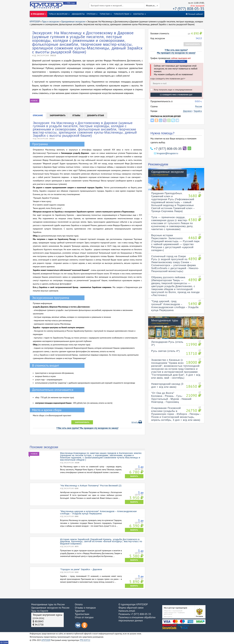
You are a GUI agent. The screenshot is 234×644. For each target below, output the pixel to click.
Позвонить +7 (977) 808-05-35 (135, 614)
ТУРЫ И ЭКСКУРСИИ (59, 14)
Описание (38, 115)
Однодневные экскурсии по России (50, 608)
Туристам (80, 611)
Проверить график (176, 61)
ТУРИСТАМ (106, 14)
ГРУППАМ (92, 14)
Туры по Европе (40, 611)
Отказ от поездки (84, 617)
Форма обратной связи (131, 608)
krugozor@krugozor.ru (166, 153)
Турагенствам (82, 614)
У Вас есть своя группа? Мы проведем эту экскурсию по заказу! (87, 428)
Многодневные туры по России (48, 604)
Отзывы (76, 115)
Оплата (79, 604)
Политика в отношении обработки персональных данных (137, 619)
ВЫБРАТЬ (134, 476)
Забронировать (193, 44)
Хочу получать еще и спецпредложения (171, 90)
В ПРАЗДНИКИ (39, 14)
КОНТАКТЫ (140, 14)
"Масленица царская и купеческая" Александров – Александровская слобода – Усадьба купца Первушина (98, 512)
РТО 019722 (85, 640)
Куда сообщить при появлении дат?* (168, 79)
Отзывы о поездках (85, 608)
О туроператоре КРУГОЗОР (133, 604)
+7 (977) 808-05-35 (189, 9)
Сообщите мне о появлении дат (176, 95)
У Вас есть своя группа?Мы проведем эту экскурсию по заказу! (176, 51)
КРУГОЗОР (46, 640)
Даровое (187, 111)
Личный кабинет (194, 14)
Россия (199, 106)
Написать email (127, 611)
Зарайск (198, 111)
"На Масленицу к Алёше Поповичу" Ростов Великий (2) (91, 485)
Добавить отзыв (96, 115)
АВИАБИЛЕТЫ (78, 14)
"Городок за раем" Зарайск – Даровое (81, 569)
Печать (137, 422)
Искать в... (152, 6)
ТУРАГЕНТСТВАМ (123, 14)
